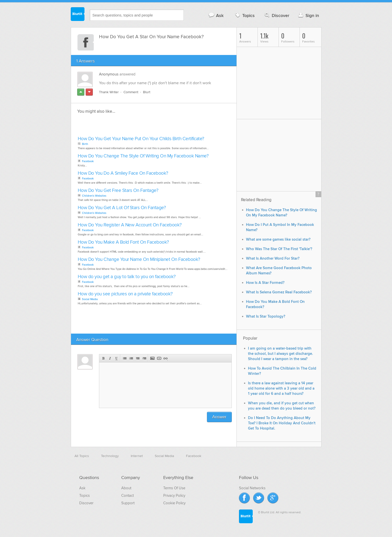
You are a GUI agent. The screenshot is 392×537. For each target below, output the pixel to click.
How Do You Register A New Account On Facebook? (130, 225)
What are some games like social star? (278, 240)
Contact (127, 496)
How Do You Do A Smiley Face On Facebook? (123, 173)
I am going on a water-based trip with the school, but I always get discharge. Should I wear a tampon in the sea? (280, 354)
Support (128, 503)
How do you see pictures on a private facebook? (125, 294)
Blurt (147, 92)
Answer (219, 417)
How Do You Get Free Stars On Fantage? (118, 191)
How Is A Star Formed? (265, 283)
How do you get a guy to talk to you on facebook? (127, 277)
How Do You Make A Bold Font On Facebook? (123, 242)
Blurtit (78, 15)
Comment (131, 92)
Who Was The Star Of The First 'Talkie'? (279, 249)
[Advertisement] (134, 126)
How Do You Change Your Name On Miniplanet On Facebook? (139, 260)
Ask (216, 15)
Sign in (308, 15)
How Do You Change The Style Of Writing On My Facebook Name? (143, 156)
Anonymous (109, 74)
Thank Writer (109, 92)
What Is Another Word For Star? (273, 259)
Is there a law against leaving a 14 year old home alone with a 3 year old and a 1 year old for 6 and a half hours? (281, 388)
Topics (244, 15)
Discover (276, 15)
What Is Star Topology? (266, 316)
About (126, 488)
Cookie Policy (174, 503)
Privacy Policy (174, 496)
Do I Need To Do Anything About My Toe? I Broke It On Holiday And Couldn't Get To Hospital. (282, 423)
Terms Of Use (174, 488)
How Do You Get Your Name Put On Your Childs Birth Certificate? (141, 139)
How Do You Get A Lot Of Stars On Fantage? (122, 208)
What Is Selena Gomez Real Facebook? (279, 292)
